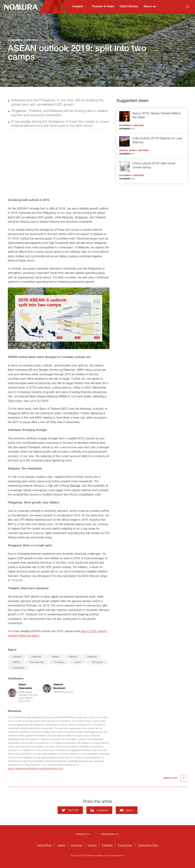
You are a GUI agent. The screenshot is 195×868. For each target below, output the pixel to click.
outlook (78, 662)
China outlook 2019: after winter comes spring (154, 165)
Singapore (92, 656)
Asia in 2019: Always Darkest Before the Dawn (157, 115)
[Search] (188, 7)
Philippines (36, 656)
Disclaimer (77, 845)
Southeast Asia (37, 662)
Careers (61, 845)
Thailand (55, 656)
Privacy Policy (125, 845)
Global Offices (44, 845)
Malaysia (73, 656)
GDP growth (97, 662)
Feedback (107, 845)
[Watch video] (59, 166)
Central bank (18, 668)
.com (83, 834)
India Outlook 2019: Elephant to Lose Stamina (157, 140)
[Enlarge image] (59, 318)
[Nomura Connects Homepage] (19, 7)
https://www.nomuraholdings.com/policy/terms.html (36, 768)
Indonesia (17, 656)
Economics (59, 662)
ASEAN (16, 662)
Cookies (92, 845)
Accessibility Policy (148, 845)
